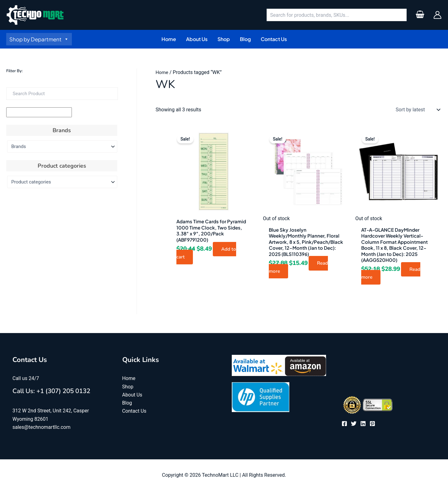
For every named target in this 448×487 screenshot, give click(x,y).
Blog (127, 404)
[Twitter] (354, 425)
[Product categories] (62, 182)
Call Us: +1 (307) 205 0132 (58, 392)
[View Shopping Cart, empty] (420, 15)
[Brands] (62, 146)
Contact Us (135, 412)
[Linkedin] (363, 425)
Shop (128, 388)
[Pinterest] (372, 425)
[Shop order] (417, 110)
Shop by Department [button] (39, 39)
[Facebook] (344, 425)
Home (162, 72)
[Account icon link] (437, 15)
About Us (132, 396)
